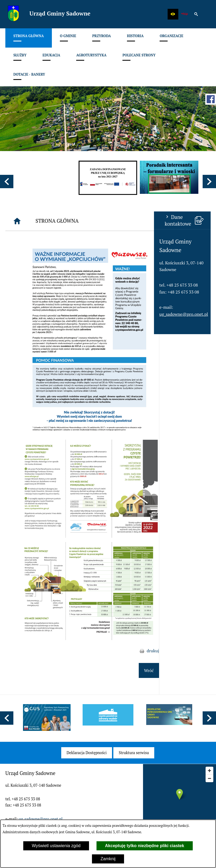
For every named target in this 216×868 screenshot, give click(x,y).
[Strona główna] (69, 221)
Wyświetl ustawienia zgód (56, 846)
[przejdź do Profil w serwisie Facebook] (211, 99)
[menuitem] (29, 38)
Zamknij (108, 859)
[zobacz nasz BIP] (184, 14)
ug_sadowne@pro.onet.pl (30, 314)
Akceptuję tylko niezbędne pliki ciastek (145, 846)
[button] (173, 14)
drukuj (205, 651)
